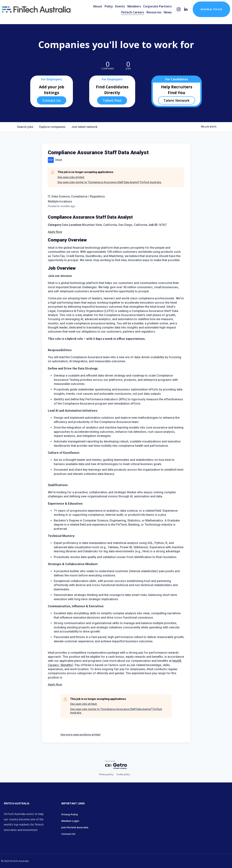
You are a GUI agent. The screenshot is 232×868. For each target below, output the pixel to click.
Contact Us (52, 100)
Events (113, 12)
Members (127, 12)
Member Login (70, 821)
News (161, 18)
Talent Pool (112, 100)
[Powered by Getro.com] (116, 765)
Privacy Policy (70, 814)
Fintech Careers (125, 18)
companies (52, 127)
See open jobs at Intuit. (71, 177)
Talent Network (177, 100)
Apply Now (55, 232)
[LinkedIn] (178, 15)
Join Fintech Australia (75, 827)
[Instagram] (171, 15)
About (90, 12)
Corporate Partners (150, 12)
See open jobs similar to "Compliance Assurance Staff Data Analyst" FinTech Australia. (110, 182)
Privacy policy (106, 774)
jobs (25, 127)
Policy (101, 12)
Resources (147, 18)
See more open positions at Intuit (80, 735)
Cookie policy (123, 774)
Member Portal (204, 15)
